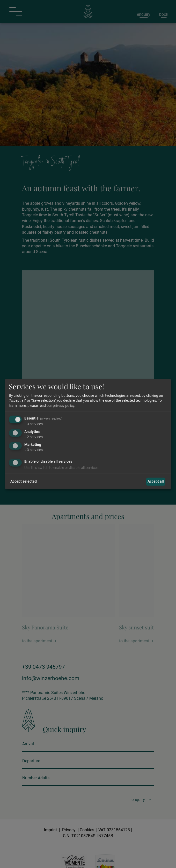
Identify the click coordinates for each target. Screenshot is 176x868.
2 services (34, 437)
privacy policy (64, 406)
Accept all (156, 481)
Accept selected (24, 481)
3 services (34, 424)
